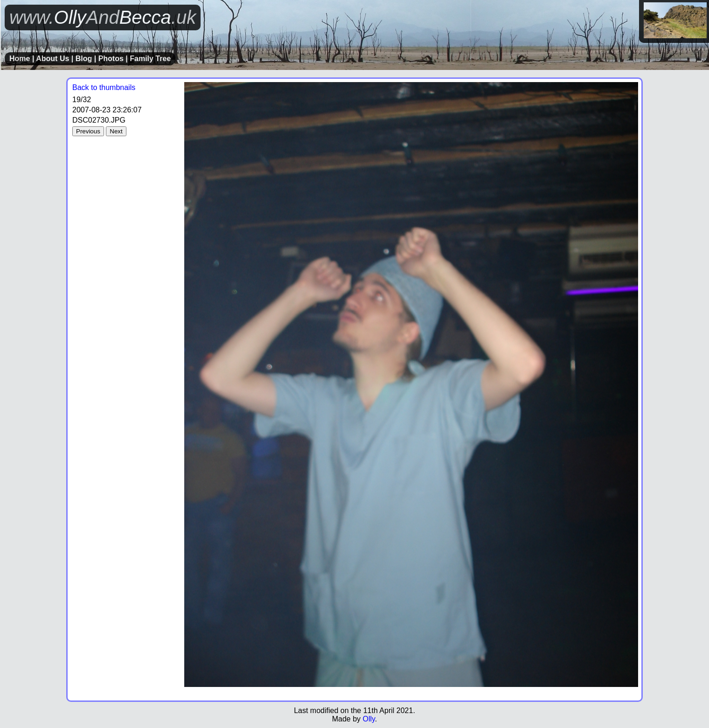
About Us (52, 59)
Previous (88, 131)
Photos (111, 59)
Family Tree (150, 59)
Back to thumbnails (104, 87)
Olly (368, 719)
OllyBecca (103, 17)
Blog (84, 59)
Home (20, 59)
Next (116, 131)
